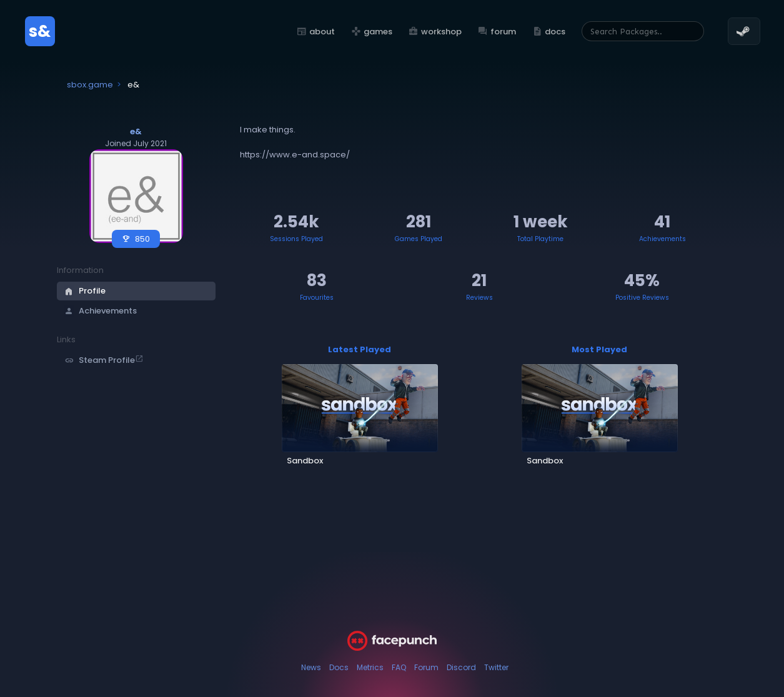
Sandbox (305, 461)
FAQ (399, 667)
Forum (426, 667)
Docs (339, 667)
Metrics (370, 667)
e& (136, 131)
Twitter (496, 667)
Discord (461, 667)
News (311, 667)
